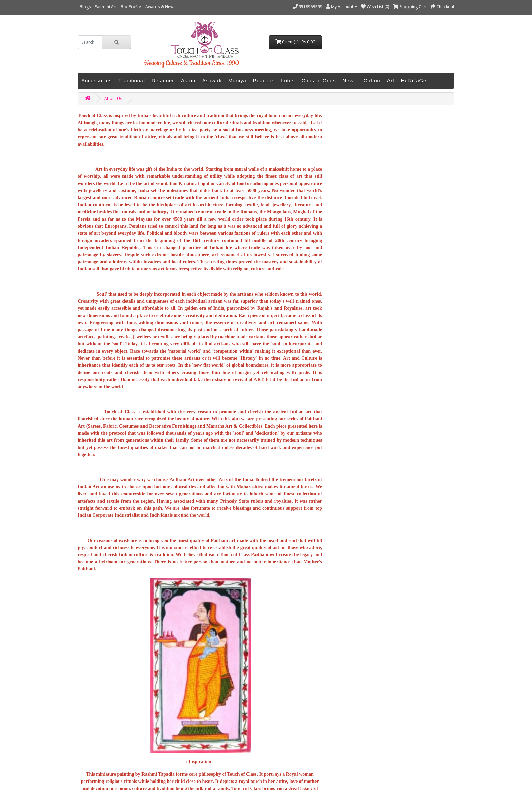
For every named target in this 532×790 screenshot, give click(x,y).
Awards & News (160, 7)
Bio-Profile (131, 7)
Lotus (288, 81)
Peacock (264, 81)
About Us (113, 99)
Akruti (188, 81)
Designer (163, 81)
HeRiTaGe (414, 81)
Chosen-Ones (319, 81)
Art (390, 81)
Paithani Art (106, 7)
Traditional (132, 81)
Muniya (237, 81)
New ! (350, 81)
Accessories (97, 81)
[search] (90, 42)
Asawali (212, 81)
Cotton (372, 81)
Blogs (85, 7)
